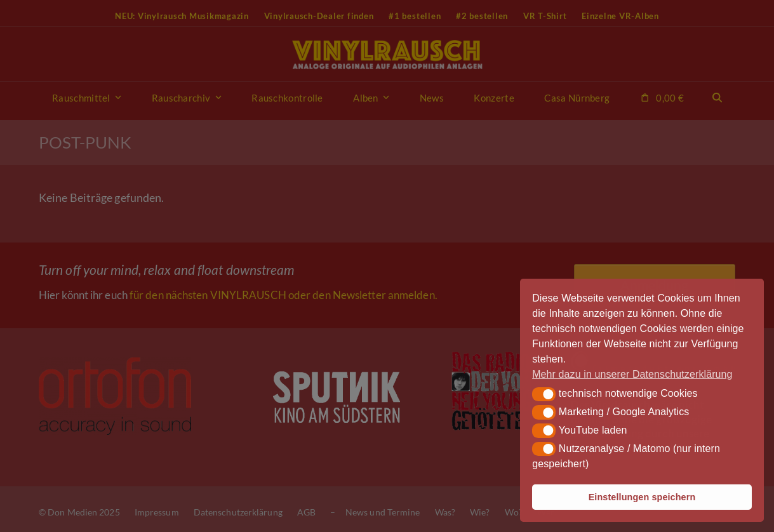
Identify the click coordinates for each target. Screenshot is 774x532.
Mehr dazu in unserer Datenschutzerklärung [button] (632, 374)
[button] (544, 394)
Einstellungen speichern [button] (642, 497)
